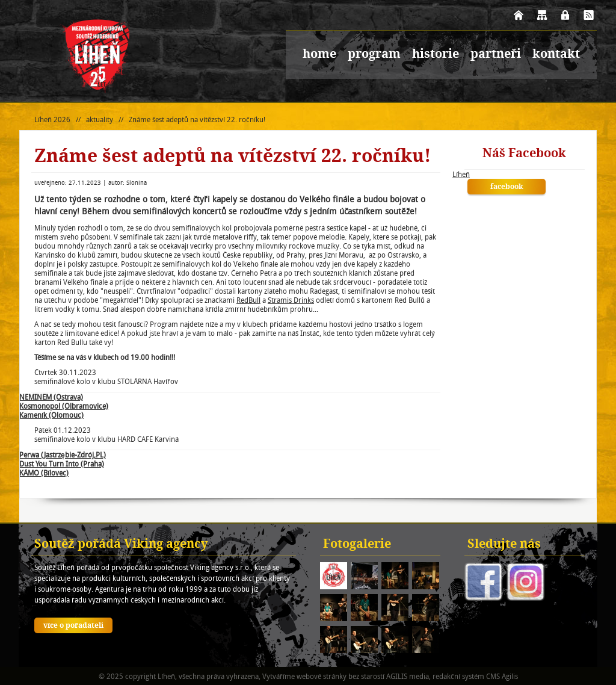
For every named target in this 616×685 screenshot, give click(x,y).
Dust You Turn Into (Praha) (62, 464)
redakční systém (458, 676)
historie (436, 55)
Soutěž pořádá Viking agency (121, 545)
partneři (496, 55)
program (374, 55)
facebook (507, 187)
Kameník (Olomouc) (51, 415)
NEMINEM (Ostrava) (51, 397)
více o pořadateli (73, 626)
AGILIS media (408, 676)
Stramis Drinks (291, 300)
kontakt (556, 55)
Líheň (461, 174)
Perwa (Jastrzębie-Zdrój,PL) (63, 455)
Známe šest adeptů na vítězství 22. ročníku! (197, 119)
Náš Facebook (524, 154)
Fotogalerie (357, 545)
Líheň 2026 (52, 119)
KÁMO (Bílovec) (44, 473)
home (319, 55)
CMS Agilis (502, 676)
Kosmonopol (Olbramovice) (64, 406)
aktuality (100, 119)
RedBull (248, 300)
